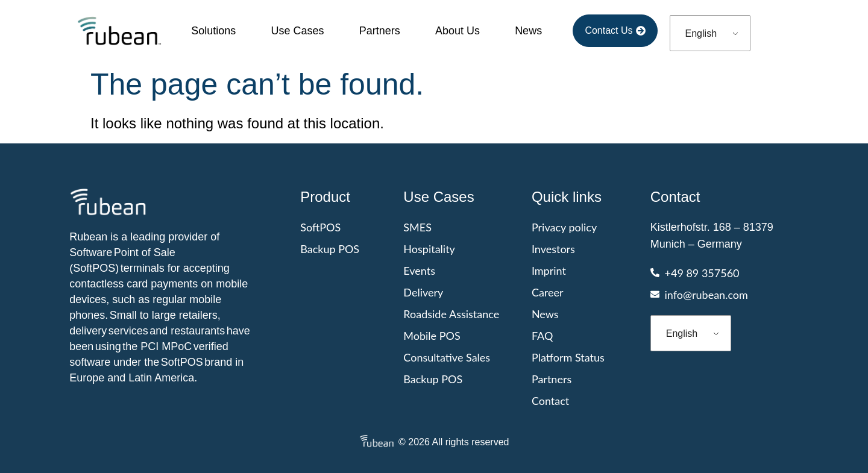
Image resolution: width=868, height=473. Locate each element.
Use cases (297, 31)
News (528, 31)
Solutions (213, 31)
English (701, 33)
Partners (380, 31)
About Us (458, 31)
